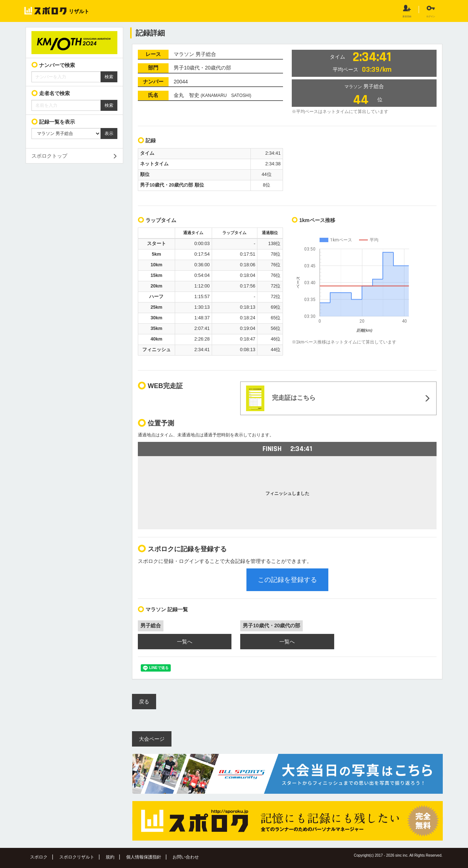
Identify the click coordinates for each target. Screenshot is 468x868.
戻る (144, 702)
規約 (110, 857)
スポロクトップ (49, 156)
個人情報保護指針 (144, 857)
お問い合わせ (186, 857)
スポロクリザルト (77, 857)
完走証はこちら (281, 398)
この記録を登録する (287, 580)
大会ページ (152, 739)
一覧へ (185, 642)
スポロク (39, 857)
